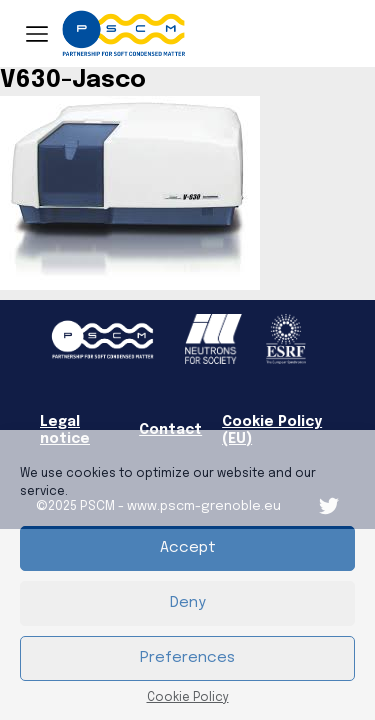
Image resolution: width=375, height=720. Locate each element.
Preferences (187, 658)
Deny (188, 603)
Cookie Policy (188, 698)
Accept (188, 548)
